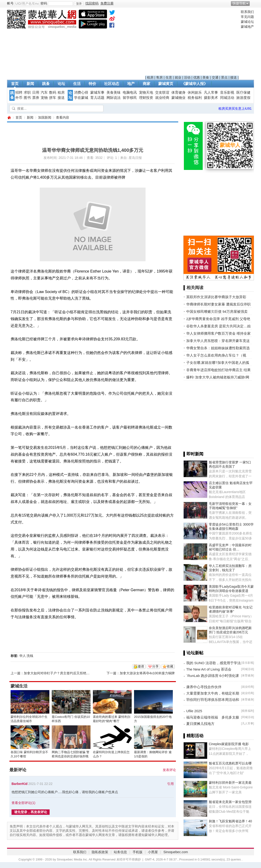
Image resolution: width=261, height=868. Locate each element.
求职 (27, 92)
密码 (44, 3)
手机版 (138, 852)
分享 (155, 666)
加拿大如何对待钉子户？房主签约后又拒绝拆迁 (58, 673)
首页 (15, 84)
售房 (159, 77)
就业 (178, 77)
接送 (233, 77)
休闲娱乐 (195, 92)
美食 (206, 77)
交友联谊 (162, 92)
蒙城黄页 (166, 84)
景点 (224, 77)
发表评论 (169, 770)
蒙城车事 (97, 92)
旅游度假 (243, 98)
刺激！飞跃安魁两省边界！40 (230, 821)
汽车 (44, 92)
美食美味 (114, 92)
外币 (19, 98)
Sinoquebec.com (176, 852)
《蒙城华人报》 (194, 84)
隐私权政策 (100, 852)
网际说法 (114, 98)
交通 (215, 77)
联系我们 (247, 12)
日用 (36, 92)
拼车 (53, 98)
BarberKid (20, 784)
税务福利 (195, 98)
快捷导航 (239, 3)
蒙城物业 (178, 98)
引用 (170, 784)
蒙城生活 (19, 686)
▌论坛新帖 (193, 653)
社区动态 (112, 84)
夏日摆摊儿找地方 (200, 724)
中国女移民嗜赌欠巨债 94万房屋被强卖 (217, 311)
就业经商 (162, 98)
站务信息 (120, 852)
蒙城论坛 (247, 22)
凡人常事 (211, 92)
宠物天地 (146, 92)
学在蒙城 (81, 98)
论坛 (61, 84)
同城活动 (227, 98)
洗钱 (30, 656)
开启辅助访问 (253, 3)
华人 (23, 656)
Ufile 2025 (194, 711)
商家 (146, 84)
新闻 (30, 84)
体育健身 (178, 92)
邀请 (141, 666)
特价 (92, 84)
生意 (169, 77)
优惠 (197, 77)
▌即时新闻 (193, 454)
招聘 (19, 92)
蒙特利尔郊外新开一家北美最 (230, 783)
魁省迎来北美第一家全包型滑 (230, 802)
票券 (36, 98)
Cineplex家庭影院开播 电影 (229, 744)
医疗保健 (243, 92)
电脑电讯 (130, 92)
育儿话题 (97, 98)
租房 (150, 77)
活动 (187, 77)
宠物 (44, 98)
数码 (53, 92)
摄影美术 (211, 98)
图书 (27, 98)
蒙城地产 (247, 27)
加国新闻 (45, 117)
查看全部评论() (23, 803)
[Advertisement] (192, 43)
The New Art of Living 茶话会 (209, 669)
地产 (131, 84)
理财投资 (146, 98)
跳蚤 (46, 84)
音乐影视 (227, 92)
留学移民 (130, 98)
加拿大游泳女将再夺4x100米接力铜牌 (147, 673)
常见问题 (247, 17)
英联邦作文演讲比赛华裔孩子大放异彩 (216, 297)
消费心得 (81, 92)
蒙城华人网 (9, 118)
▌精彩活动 (193, 736)
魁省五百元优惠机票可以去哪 (230, 763)
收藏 (170, 666)
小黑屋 (153, 852)
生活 (77, 84)
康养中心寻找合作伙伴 (204, 687)
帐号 (10, 3)
